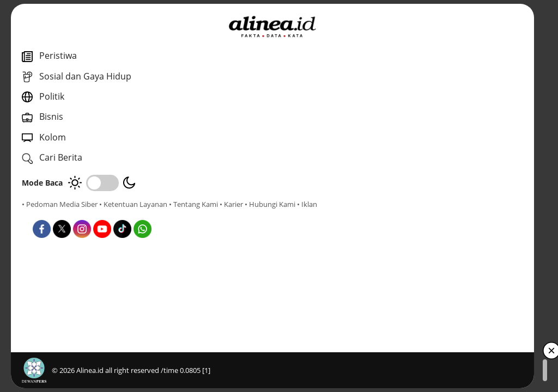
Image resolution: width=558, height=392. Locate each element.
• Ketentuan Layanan (133, 204)
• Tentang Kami (46, 214)
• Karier (84, 214)
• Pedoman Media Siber (60, 204)
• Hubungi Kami (123, 214)
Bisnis (279, 244)
